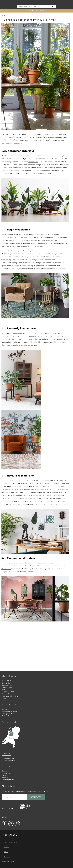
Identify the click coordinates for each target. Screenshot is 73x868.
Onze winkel (6, 694)
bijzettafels (30, 489)
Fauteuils (5, 775)
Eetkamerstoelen (8, 780)
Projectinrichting (8, 759)
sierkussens (34, 162)
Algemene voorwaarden (11, 842)
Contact (5, 698)
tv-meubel (55, 251)
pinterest (17, 824)
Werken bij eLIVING (9, 692)
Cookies (6, 847)
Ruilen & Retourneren (9, 716)
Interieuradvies (7, 685)
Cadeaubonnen (7, 687)
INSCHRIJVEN (36, 797)
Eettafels (5, 777)
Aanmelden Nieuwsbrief (10, 696)
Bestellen (5, 709)
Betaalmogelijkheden (9, 712)
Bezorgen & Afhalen (9, 714)
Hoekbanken (6, 773)
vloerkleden (6, 569)
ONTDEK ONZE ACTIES (36, 11)
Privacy (6, 852)
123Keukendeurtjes (8, 761)
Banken (5, 771)
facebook (5, 824)
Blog (4, 690)
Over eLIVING (7, 681)
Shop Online (6, 683)
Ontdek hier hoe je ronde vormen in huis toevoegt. (49, 504)
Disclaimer (7, 857)
